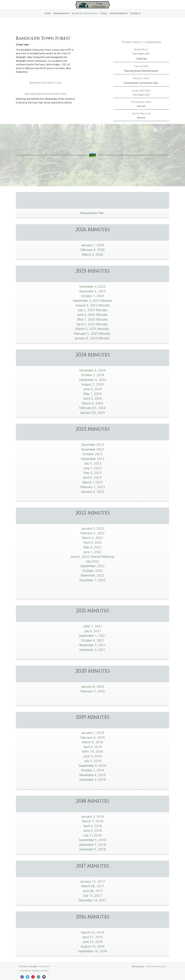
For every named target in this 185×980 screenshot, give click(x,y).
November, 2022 (93, 575)
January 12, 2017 (92, 882)
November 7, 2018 (92, 845)
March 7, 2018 (92, 821)
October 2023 (92, 454)
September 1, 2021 (92, 636)
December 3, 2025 (93, 287)
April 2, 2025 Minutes (92, 324)
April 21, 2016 (92, 937)
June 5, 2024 (92, 389)
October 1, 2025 (93, 296)
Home (48, 13)
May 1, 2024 (93, 394)
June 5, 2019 (92, 756)
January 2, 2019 (93, 733)
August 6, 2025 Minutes (93, 305)
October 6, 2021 (93, 640)
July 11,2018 (92, 835)
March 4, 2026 (92, 255)
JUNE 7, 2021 (93, 626)
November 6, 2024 (92, 370)
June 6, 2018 (92, 831)
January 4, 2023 (93, 492)
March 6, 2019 (92, 742)
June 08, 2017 (93, 891)
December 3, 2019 (93, 780)
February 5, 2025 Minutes (92, 334)
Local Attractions (118, 13)
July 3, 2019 (93, 761)
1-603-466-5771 (44, 967)
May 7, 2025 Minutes (92, 319)
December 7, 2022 (93, 580)
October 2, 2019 (93, 770)
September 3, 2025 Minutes (93, 301)
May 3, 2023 (93, 473)
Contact (134, 13)
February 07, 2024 (92, 408)
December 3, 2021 (93, 650)
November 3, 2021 (92, 645)
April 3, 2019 (93, 747)
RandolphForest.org (46, 83)
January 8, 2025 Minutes (92, 338)
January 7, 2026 (93, 245)
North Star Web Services (156, 967)
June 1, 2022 (92, 552)
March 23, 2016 (93, 932)
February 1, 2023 (93, 487)
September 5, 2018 (92, 840)
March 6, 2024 (92, 403)
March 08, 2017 (93, 886)
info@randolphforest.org (46, 94)
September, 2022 (93, 566)
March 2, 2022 (92, 538)
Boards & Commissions (84, 13)
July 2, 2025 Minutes (92, 310)
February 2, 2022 (93, 533)
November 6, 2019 (92, 775)
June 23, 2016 (93, 942)
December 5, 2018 (93, 849)
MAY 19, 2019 (93, 752)
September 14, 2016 (93, 951)
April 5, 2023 (93, 478)
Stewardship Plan (93, 213)
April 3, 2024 (93, 399)
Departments (60, 13)
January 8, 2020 (93, 687)
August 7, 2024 (92, 384)
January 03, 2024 (92, 413)
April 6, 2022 (93, 543)
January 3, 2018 (93, 817)
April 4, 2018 (93, 826)
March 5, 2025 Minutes (93, 329)
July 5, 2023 (93, 463)
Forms (104, 13)
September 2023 (93, 459)
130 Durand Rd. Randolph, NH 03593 (34, 971)
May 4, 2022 (93, 547)
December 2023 (92, 445)
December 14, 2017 (92, 900)
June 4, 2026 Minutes (93, 315)
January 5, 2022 (93, 529)
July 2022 (92, 561)
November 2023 (93, 449)
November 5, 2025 (92, 291)
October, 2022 (92, 571)
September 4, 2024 (92, 380)
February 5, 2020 (93, 691)
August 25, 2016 (93, 946)
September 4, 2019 (92, 766)
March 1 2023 (92, 482)
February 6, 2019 (93, 738)
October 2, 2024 (93, 375)
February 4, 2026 (93, 250)
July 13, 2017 (92, 896)
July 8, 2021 (93, 631)
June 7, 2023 (92, 468)
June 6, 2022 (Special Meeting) (93, 557)
